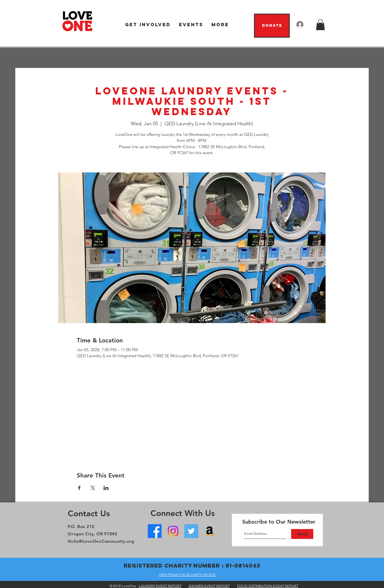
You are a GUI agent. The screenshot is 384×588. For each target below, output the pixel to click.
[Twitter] (191, 531)
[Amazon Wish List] (210, 531)
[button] (148, 25)
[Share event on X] (93, 488)
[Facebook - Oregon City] (155, 531)
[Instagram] (173, 531)
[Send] (302, 534)
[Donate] (272, 26)
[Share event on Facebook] (79, 488)
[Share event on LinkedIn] (106, 488)
